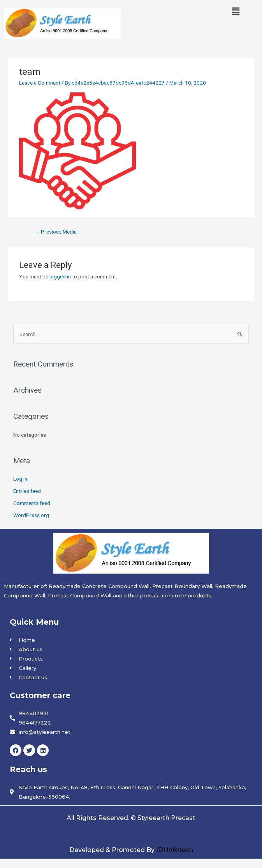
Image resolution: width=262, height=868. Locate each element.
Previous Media (55, 232)
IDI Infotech (175, 850)
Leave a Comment (40, 83)
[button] (236, 11)
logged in (60, 276)
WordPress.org (31, 515)
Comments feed (32, 503)
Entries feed (27, 491)
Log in (20, 479)
